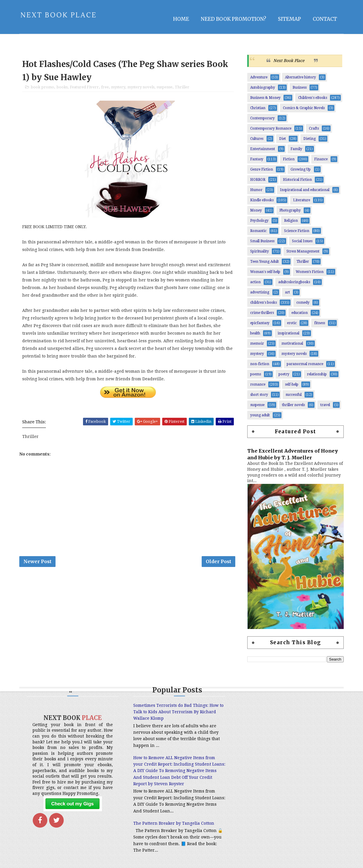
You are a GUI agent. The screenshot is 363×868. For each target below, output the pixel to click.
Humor (256, 190)
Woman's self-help (265, 272)
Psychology (259, 221)
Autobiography (263, 87)
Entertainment (263, 149)
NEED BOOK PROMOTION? (234, 19)
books (62, 87)
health (255, 333)
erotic (292, 323)
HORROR (258, 180)
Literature (302, 200)
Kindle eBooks (262, 200)
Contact (325, 19)
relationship (317, 374)
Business (300, 87)
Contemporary (262, 118)
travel (325, 405)
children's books (263, 302)
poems (256, 374)
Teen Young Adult (265, 262)
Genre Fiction (262, 169)
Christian (258, 108)
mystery (118, 87)
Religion (291, 221)
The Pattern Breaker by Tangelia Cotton (174, 823)
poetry (284, 374)
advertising (260, 292)
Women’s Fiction (310, 272)
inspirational (288, 333)
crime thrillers (262, 313)
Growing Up (301, 169)
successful (294, 395)
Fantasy (257, 159)
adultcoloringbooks (294, 282)
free (105, 87)
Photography (290, 210)
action (255, 282)
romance (258, 384)
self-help (292, 384)
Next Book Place (289, 61)
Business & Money (265, 98)
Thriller (182, 87)
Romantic (258, 231)
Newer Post (37, 561)
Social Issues (302, 241)
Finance (321, 159)
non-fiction (260, 364)
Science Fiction (297, 231)
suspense (165, 87)
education (300, 313)
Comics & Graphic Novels (304, 108)
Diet (282, 139)
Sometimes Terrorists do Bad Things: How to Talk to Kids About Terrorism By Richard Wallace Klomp (178, 712)
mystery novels (141, 87)
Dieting (310, 139)
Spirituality (260, 251)
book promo (42, 87)
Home (181, 19)
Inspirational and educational (305, 190)
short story (259, 395)
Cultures (257, 139)
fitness (320, 323)
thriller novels (293, 405)
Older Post (218, 561)
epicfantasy (260, 323)
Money (256, 210)
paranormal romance (305, 364)
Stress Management (303, 251)
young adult (260, 415)
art (287, 292)
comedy (303, 302)
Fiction (289, 159)
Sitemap (289, 19)
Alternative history (300, 77)
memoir (257, 343)
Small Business (262, 241)
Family (296, 149)
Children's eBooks (313, 98)
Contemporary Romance (271, 128)
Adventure (259, 77)
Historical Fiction (297, 180)
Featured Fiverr (84, 87)
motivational (292, 343)
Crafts (314, 128)
